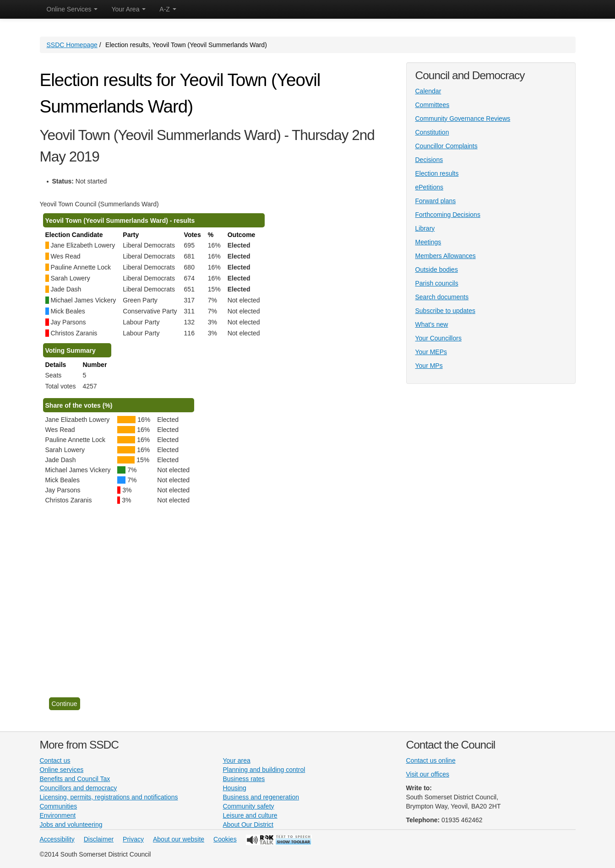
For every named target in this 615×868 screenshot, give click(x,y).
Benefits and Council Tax (75, 779)
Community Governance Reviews (463, 119)
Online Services (72, 9)
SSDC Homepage (72, 45)
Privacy (133, 839)
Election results (437, 173)
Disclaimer (99, 839)
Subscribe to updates (446, 311)
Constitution (432, 132)
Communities (59, 806)
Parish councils (437, 283)
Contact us (55, 760)
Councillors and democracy (79, 788)
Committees (433, 105)
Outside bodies (437, 270)
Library (425, 228)
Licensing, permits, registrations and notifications (109, 797)
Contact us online (431, 760)
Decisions (429, 160)
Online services (62, 770)
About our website (179, 839)
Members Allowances (446, 256)
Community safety (249, 806)
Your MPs (429, 366)
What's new (432, 324)
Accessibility (57, 839)
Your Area (128, 9)
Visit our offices (428, 774)
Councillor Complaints (446, 146)
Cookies (225, 839)
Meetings (428, 242)
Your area (237, 760)
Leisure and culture (250, 815)
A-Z (168, 9)
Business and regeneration (261, 797)
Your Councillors (438, 338)
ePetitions (429, 187)
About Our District (248, 825)
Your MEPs (431, 352)
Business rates (244, 779)
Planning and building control (264, 770)
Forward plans (436, 201)
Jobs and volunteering (71, 825)
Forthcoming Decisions (448, 215)
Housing (235, 788)
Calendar (428, 91)
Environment (58, 815)
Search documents (442, 297)
